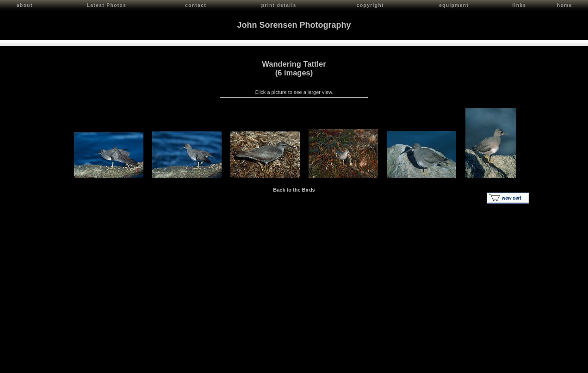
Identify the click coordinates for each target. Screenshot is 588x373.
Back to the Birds (294, 188)
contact (196, 5)
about (25, 5)
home (565, 5)
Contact (89, 364)
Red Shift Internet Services (554, 364)
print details (279, 5)
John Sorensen (59, 364)
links (519, 5)
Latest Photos (107, 5)
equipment (454, 5)
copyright (370, 5)
